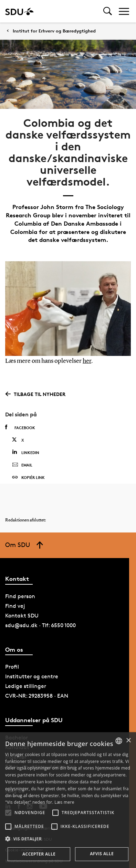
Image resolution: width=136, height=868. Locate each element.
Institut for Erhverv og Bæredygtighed (54, 31)
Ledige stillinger (26, 686)
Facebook (20, 427)
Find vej (15, 606)
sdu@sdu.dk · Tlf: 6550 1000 (40, 625)
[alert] (68, 800)
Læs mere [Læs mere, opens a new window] (64, 802)
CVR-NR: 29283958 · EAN (37, 696)
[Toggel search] (108, 11)
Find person (20, 596)
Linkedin (26, 452)
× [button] (128, 741)
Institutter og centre (32, 676)
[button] (8, 813)
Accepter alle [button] (39, 854)
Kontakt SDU (22, 616)
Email (22, 465)
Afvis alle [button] (102, 854)
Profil (12, 667)
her (87, 361)
